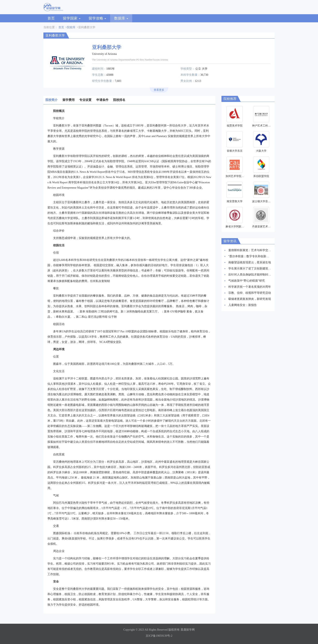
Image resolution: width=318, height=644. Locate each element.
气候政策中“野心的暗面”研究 (247, 281)
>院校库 (70, 27)
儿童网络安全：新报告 (243, 305)
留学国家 (72, 18)
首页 (51, 18)
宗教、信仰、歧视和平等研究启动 (250, 293)
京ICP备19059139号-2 (159, 636)
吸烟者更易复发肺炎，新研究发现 (250, 299)
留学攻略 (97, 18)
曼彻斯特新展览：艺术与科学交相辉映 (252, 250)
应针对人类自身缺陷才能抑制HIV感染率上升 (256, 275)
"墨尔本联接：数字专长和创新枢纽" (251, 256)
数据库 (121, 18)
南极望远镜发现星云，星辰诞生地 (250, 262)
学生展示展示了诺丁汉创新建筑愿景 (251, 269)
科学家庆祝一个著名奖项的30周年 (250, 287)
